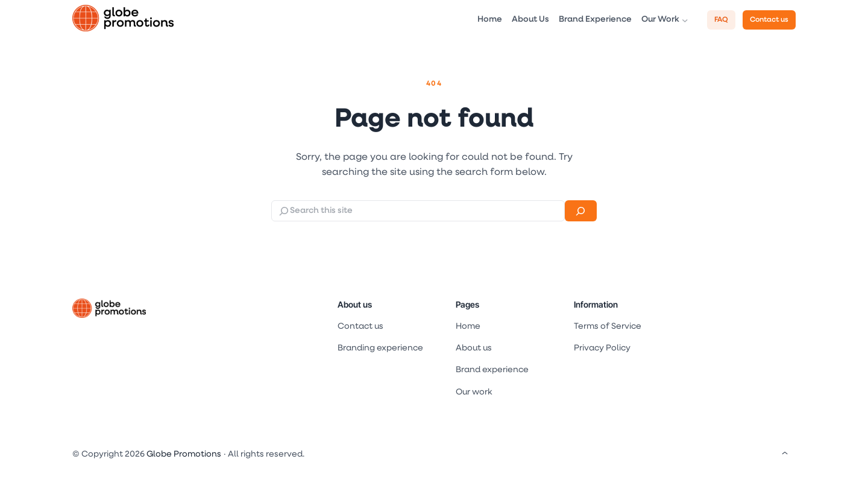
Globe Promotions (184, 455)
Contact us (769, 20)
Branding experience (380, 348)
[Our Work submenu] (685, 20)
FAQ (721, 20)
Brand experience (492, 370)
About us (355, 304)
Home (468, 327)
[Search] (581, 211)
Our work (474, 392)
